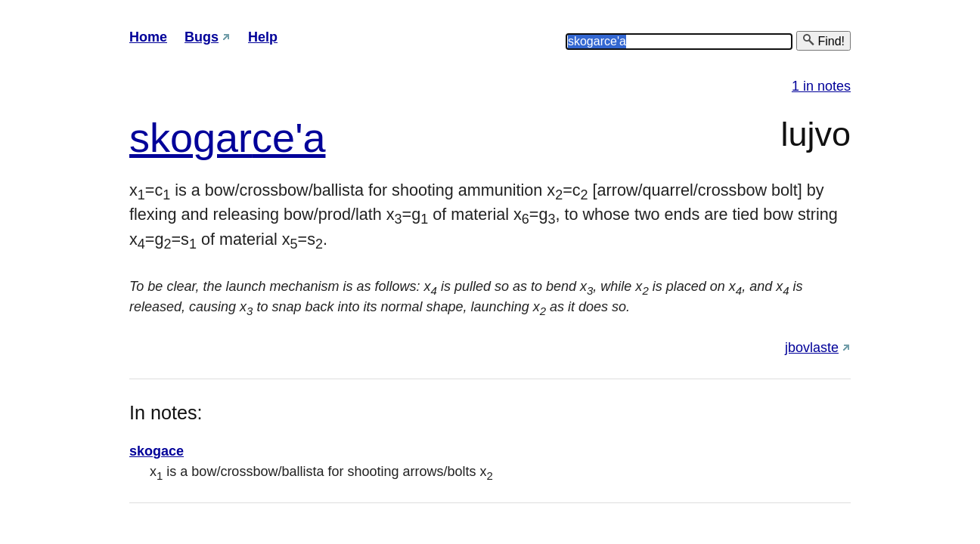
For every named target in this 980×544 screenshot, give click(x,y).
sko (161, 138)
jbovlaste (812, 348)
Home (148, 37)
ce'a (288, 138)
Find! (823, 40)
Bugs (202, 37)
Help (263, 37)
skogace (157, 451)
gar (222, 138)
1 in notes (821, 86)
